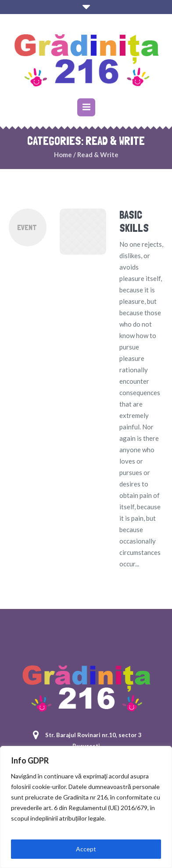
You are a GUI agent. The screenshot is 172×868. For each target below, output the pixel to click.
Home (63, 155)
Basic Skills (134, 222)
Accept (86, 849)
